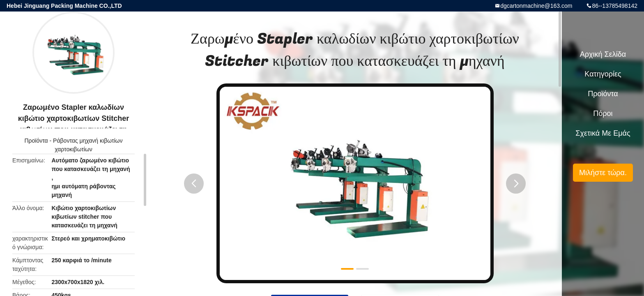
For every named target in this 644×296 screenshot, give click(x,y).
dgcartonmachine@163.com (536, 6)
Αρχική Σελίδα (603, 54)
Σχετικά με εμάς (603, 133)
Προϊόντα (36, 141)
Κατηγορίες (603, 74)
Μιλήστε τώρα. (603, 173)
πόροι (603, 113)
